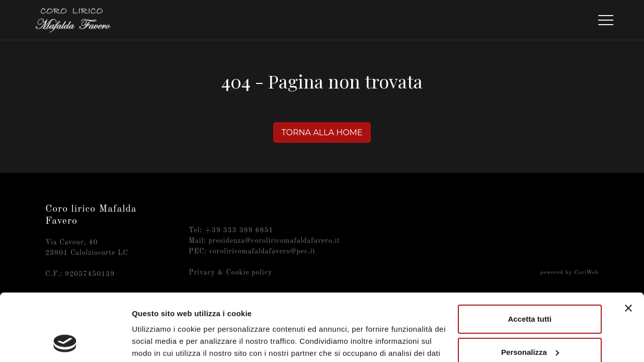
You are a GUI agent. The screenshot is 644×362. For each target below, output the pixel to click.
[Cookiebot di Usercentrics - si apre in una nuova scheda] (65, 342)
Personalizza (530, 289)
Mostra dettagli (159, 342)
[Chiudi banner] (628, 245)
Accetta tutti (530, 256)
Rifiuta (530, 322)
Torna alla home (322, 132)
